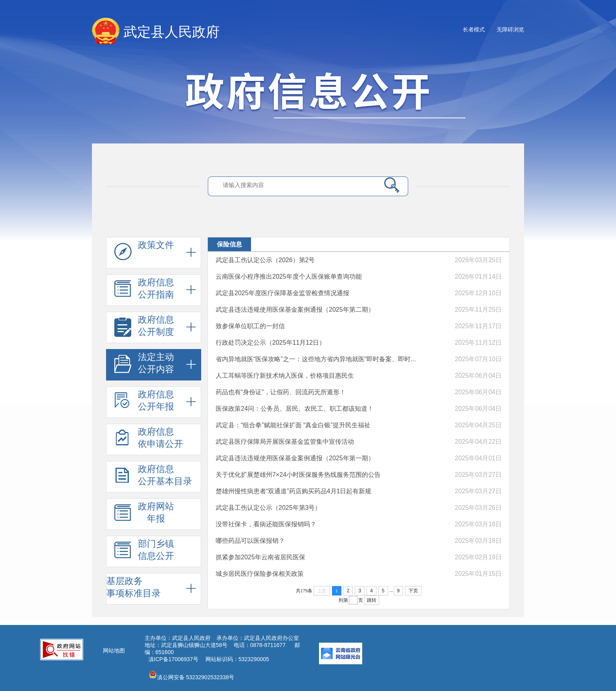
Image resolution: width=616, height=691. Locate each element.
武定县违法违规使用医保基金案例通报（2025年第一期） (295, 458)
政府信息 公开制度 (144, 328)
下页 (413, 591)
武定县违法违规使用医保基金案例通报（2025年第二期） (295, 310)
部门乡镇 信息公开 (144, 552)
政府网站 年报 (144, 515)
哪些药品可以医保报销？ (250, 541)
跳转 (372, 600)
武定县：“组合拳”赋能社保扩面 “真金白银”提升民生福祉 (293, 425)
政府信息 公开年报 (144, 402)
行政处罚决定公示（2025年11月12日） (270, 343)
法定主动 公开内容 (144, 365)
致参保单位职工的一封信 (250, 326)
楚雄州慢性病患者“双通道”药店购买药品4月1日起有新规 (293, 491)
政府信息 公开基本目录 (153, 477)
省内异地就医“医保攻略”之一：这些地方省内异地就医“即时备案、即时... (316, 359)
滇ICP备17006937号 (174, 659)
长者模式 (474, 29)
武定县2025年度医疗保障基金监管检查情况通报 (282, 293)
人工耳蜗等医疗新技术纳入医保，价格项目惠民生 (285, 376)
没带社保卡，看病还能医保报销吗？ (266, 524)
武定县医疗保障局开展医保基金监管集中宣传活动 (285, 442)
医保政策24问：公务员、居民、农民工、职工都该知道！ (295, 409)
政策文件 (144, 253)
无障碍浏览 (510, 29)
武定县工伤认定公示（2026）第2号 (265, 260)
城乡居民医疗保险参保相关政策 (260, 574)
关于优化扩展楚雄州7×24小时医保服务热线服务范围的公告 (298, 475)
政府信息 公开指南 (144, 290)
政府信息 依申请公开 (149, 440)
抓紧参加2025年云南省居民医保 (260, 557)
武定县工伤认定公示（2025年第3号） (269, 508)
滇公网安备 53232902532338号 (192, 675)
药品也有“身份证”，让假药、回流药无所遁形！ (281, 392)
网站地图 (114, 651)
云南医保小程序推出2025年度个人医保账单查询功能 (289, 277)
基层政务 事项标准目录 (134, 587)
